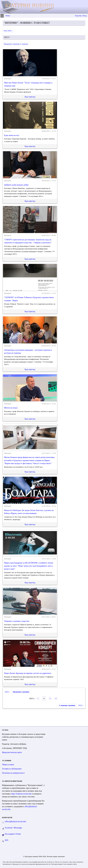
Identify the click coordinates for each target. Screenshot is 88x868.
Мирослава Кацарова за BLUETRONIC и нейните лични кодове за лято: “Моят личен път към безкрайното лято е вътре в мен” (29, 566)
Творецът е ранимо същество (17, 621)
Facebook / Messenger (13, 828)
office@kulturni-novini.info (16, 822)
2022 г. (81, 705)
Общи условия (8, 765)
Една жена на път (12, 135)
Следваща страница (67, 705)
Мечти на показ (11, 408)
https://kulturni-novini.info (22, 794)
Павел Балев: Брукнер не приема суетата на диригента (28, 673)
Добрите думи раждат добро (16, 185)
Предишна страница (21, 692)
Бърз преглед (30, 97)
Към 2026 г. (8, 31)
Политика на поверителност (13, 773)
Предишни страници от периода (16, 44)
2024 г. (7, 692)
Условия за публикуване (12, 769)
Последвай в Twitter (13, 834)
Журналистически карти (12, 752)
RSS (7, 840)
